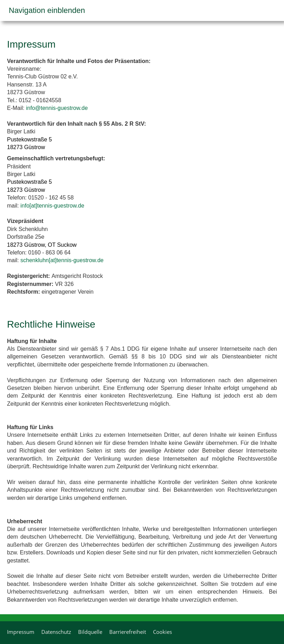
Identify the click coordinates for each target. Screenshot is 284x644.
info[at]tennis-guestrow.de (52, 206)
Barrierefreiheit (128, 632)
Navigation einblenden (47, 10)
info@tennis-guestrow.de (57, 108)
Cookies (162, 632)
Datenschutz (56, 632)
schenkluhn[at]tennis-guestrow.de (62, 260)
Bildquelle (90, 632)
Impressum (21, 632)
